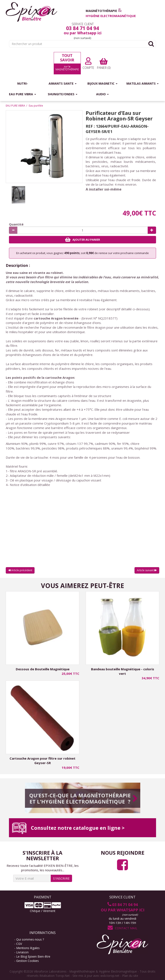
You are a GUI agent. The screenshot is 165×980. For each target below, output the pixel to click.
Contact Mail (122, 928)
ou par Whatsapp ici (83, 33)
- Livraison (21, 952)
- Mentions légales (29, 948)
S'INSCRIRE (61, 878)
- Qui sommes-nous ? (29, 939)
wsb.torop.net (110, 976)
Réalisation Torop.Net (55, 976)
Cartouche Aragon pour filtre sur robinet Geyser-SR (43, 761)
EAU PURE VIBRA (15, 106)
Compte (88, 64)
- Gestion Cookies (27, 961)
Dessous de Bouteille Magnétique (43, 669)
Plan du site (130, 976)
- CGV (18, 944)
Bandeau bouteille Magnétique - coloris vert (123, 671)
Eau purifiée (36, 106)
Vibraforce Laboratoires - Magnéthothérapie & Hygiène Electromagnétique (85, 971)
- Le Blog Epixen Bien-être (32, 956)
